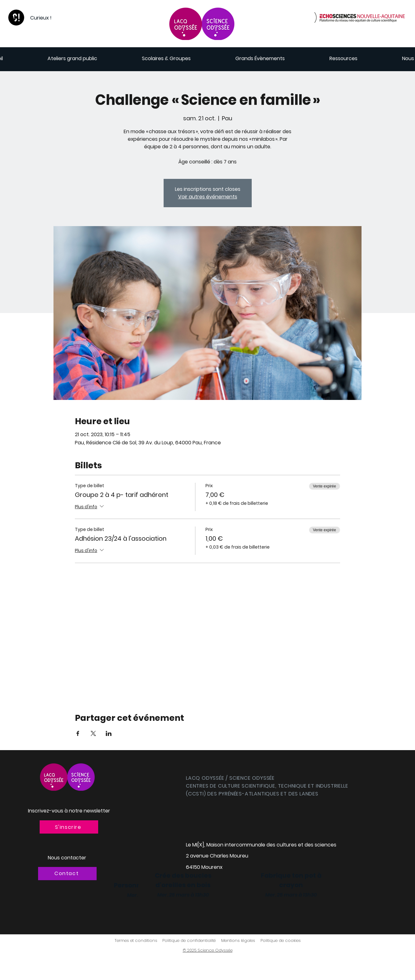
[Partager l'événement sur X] (93, 733)
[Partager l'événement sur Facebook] (78, 733)
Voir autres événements (208, 197)
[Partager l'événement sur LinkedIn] (109, 733)
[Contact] (67, 874)
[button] (69, 827)
